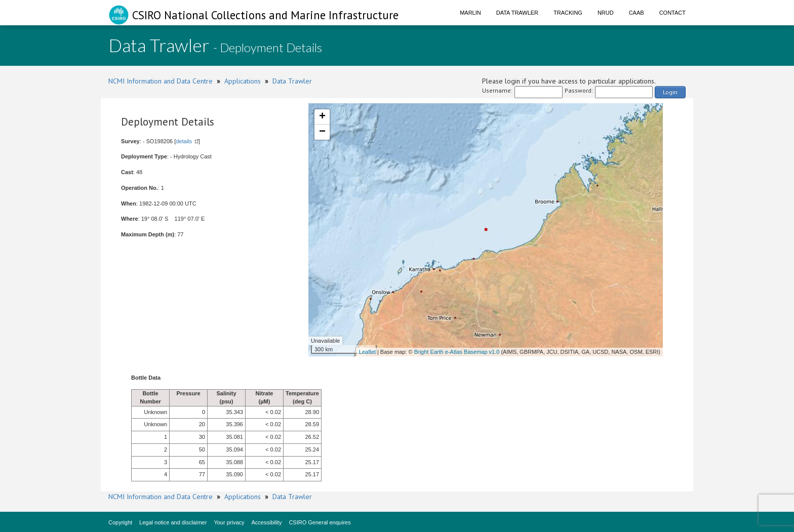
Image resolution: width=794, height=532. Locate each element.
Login (670, 92)
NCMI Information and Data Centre (161, 81)
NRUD (606, 13)
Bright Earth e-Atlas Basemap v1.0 (457, 352)
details (184, 141)
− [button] (322, 132)
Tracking (568, 13)
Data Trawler (517, 13)
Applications (243, 81)
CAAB (637, 13)
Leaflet (367, 352)
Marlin (470, 13)
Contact (672, 13)
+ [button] (322, 117)
